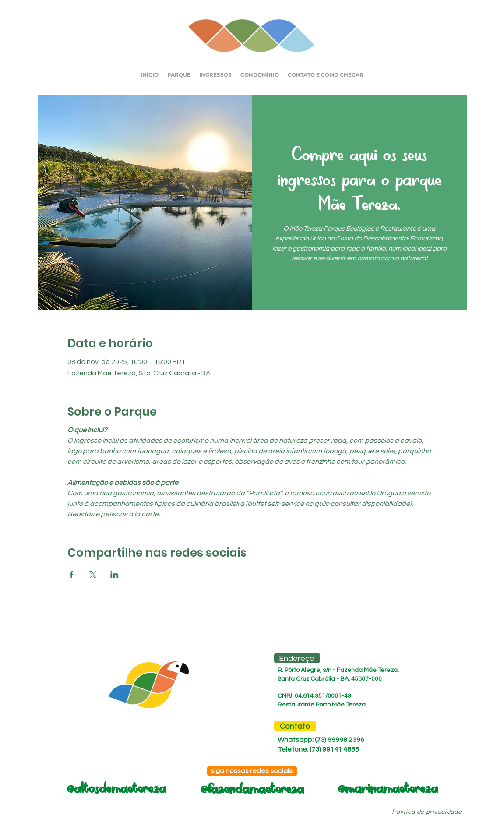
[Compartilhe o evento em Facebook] (72, 575)
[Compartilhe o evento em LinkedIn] (115, 575)
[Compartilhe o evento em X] (93, 575)
